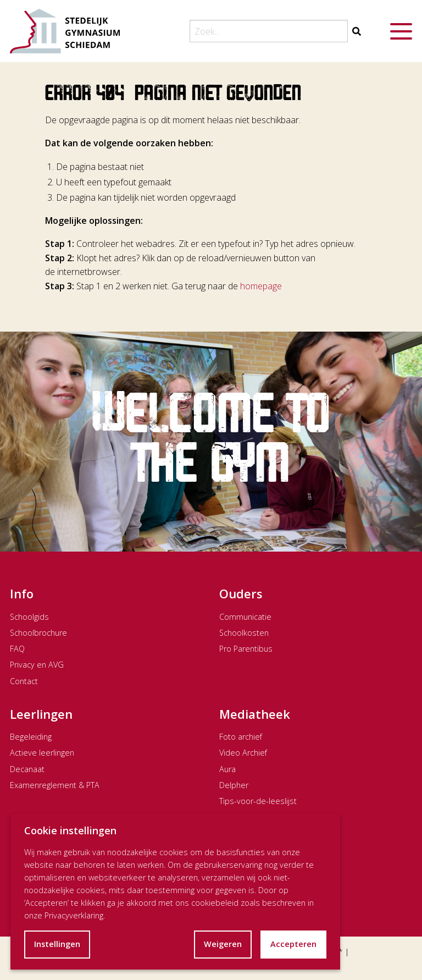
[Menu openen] (401, 31)
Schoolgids (29, 617)
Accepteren (293, 944)
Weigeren (223, 944)
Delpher (234, 785)
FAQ (17, 649)
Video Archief (243, 753)
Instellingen (57, 944)
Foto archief (241, 737)
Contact (24, 681)
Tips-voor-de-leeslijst (258, 801)
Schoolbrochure (38, 633)
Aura (227, 769)
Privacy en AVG (37, 665)
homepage (261, 286)
